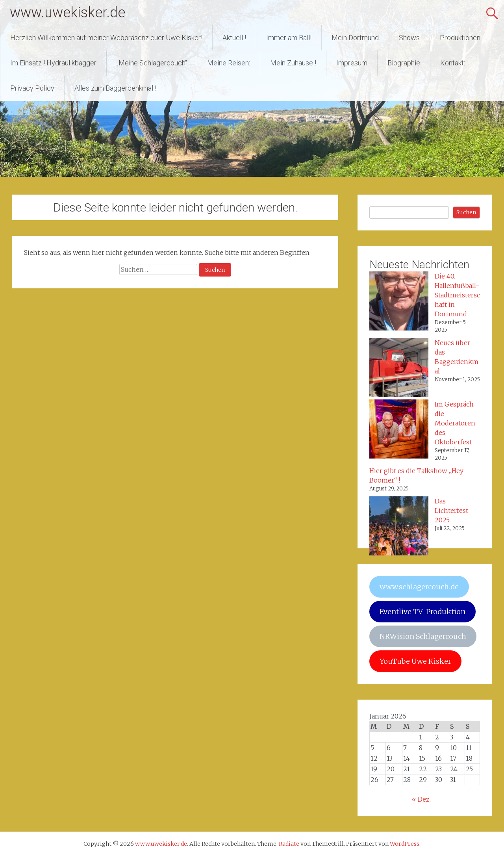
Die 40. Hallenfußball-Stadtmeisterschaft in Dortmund (457, 295)
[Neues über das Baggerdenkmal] (399, 369)
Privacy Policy (32, 88)
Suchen (466, 212)
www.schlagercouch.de (419, 587)
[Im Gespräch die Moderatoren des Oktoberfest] (399, 430)
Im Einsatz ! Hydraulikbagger (53, 63)
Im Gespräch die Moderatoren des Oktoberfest (455, 423)
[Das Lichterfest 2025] (399, 527)
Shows (409, 38)
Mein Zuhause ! (293, 63)
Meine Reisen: (229, 63)
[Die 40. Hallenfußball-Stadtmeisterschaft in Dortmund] (399, 302)
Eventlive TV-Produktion (422, 612)
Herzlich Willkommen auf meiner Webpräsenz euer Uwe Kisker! (106, 38)
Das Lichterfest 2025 (451, 511)
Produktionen (460, 38)
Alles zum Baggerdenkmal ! (115, 88)
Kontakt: (453, 63)
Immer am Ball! (289, 38)
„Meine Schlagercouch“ (152, 63)
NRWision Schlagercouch (423, 636)
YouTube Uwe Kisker (415, 661)
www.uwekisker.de (68, 13)
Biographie (404, 63)
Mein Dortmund (355, 38)
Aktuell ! (234, 38)
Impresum (352, 63)
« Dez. (421, 799)
